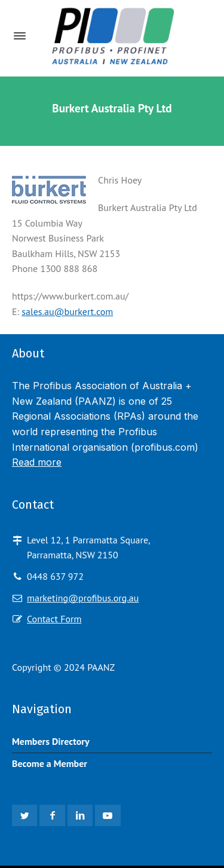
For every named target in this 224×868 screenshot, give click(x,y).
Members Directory (51, 741)
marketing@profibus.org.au (83, 598)
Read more (37, 462)
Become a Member (50, 763)
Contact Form (54, 619)
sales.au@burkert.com (67, 311)
